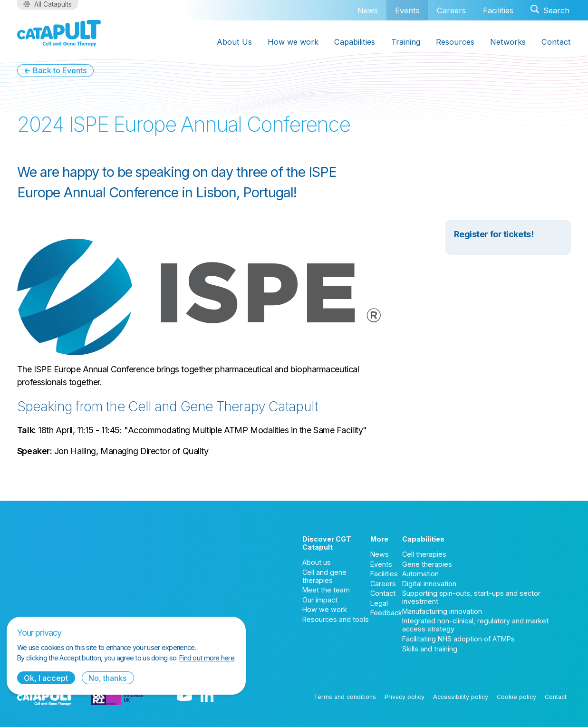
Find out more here (207, 658)
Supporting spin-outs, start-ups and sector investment (471, 597)
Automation (420, 574)
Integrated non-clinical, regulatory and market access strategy (475, 625)
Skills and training (430, 649)
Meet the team (326, 590)
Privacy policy (405, 697)
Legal (379, 603)
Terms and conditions (345, 697)
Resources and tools (336, 619)
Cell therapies (424, 554)
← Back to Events (55, 70)
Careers (451, 10)
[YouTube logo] (184, 697)
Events (407, 10)
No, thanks (108, 678)
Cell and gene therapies (324, 576)
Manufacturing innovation (442, 611)
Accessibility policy (461, 697)
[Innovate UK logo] (117, 697)
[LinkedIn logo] (207, 697)
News (368, 10)
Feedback (386, 613)
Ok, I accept (46, 678)
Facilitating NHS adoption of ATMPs (458, 639)
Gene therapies (427, 564)
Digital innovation (429, 584)
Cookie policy (516, 697)
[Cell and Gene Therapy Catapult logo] (59, 33)
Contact (383, 593)
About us (317, 562)
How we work (325, 609)
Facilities (498, 10)
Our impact (320, 600)
